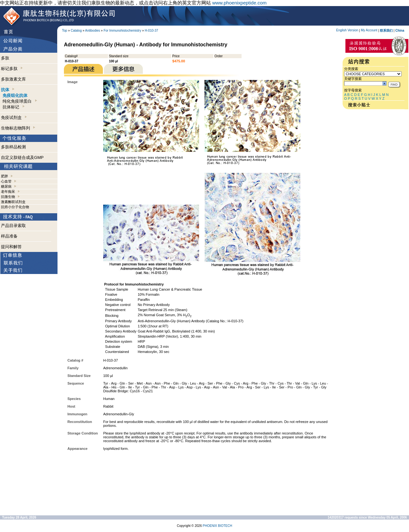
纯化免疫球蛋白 (20, 101)
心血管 (6, 181)
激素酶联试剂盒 (13, 202)
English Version (347, 30)
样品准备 (9, 236)
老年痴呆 (8, 192)
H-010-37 (151, 31)
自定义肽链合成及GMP (22, 157)
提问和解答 (11, 247)
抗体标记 (13, 107)
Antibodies (93, 31)
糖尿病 (6, 186)
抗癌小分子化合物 (15, 207)
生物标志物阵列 (18, 128)
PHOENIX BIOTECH (217, 526)
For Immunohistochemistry (122, 31)
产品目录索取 (13, 226)
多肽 (5, 58)
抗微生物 (8, 197)
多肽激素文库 (13, 79)
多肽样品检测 (13, 147)
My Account (369, 30)
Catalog (76, 31)
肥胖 (4, 176)
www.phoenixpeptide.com (239, 3)
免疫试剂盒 (14, 117)
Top (65, 31)
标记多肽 (12, 69)
